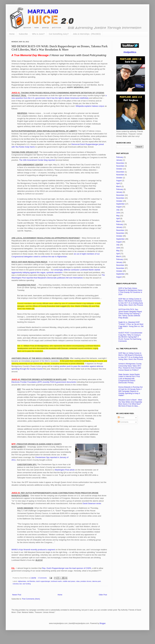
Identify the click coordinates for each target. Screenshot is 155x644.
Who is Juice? (38, 34)
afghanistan (22, 581)
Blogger (103, 623)
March (119, 186)
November (120, 166)
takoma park (97, 581)
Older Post (103, 595)
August (119, 181)
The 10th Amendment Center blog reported (37, 160)
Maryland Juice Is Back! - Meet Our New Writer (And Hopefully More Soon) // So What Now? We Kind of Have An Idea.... (130, 403)
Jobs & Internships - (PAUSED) (87, 34)
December (120, 163)
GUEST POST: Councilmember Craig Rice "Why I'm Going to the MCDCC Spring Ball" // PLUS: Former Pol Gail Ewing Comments (130, 337)
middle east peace (69, 581)
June (118, 213)
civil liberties (31, 581)
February (120, 157)
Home (12, 34)
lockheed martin (56, 581)
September (120, 204)
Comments (123, 422)
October (119, 169)
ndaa (78, 581)
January (119, 160)
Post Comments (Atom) (31, 599)
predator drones (86, 581)
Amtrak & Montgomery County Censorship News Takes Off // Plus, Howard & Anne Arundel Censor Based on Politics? (130, 367)
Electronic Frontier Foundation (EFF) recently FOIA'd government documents (44, 382)
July (118, 210)
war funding (27, 584)
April (118, 183)
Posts (121, 418)
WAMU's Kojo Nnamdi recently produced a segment (33, 550)
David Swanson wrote (92, 503)
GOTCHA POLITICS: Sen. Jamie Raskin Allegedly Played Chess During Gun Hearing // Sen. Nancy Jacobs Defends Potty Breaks (130, 314)
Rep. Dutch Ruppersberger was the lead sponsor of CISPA (67, 568)
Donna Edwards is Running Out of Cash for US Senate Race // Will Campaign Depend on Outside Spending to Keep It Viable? (130, 391)
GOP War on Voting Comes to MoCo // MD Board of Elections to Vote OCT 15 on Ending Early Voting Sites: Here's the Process (131, 302)
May (118, 216)
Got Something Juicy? (59, 34)
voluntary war (17, 584)
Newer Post (17, 595)
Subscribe (23, 34)
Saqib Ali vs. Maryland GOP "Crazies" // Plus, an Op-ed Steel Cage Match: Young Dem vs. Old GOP (131, 325)
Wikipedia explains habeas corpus (90, 106)
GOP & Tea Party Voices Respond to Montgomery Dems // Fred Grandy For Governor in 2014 (130, 291)
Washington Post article (65, 470)
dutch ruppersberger (43, 581)
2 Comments (42, 578)
